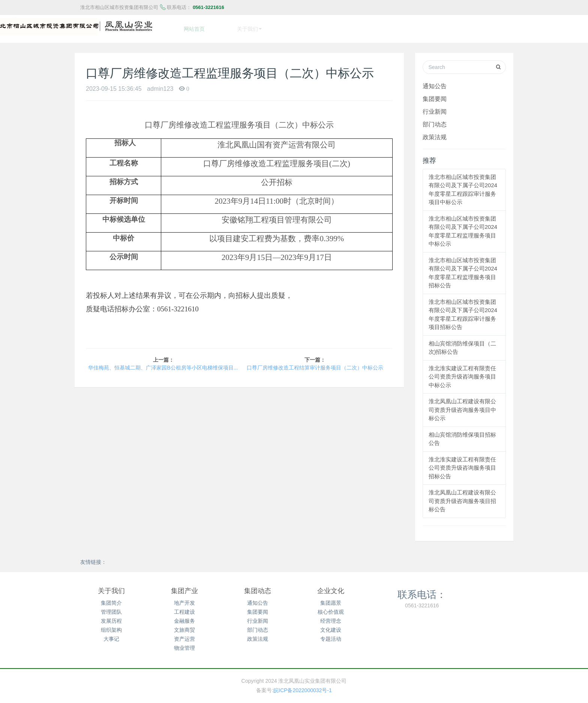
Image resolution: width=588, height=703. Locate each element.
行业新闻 (435, 108)
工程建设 (184, 608)
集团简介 (111, 599)
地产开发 (184, 599)
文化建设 (331, 626)
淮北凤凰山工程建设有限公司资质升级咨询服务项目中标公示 (462, 406)
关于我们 (111, 587)
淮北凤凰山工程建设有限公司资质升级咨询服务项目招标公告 (462, 497)
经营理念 (331, 617)
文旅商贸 (184, 626)
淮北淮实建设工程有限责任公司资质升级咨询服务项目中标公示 (462, 373)
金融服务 (184, 617)
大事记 (111, 635)
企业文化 (331, 587)
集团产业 (184, 587)
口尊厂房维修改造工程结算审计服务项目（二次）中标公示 (315, 364)
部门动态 (435, 120)
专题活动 (331, 635)
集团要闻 (435, 95)
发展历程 (111, 617)
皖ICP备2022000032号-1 (303, 686)
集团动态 (258, 587)
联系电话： (422, 590)
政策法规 (435, 133)
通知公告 (435, 82)
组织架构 (111, 626)
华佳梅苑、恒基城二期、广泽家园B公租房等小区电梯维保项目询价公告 (163, 364)
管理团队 (111, 608)
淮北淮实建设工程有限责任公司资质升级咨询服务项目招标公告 (462, 464)
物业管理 (184, 644)
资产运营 (184, 635)
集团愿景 (331, 599)
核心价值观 (331, 608)
